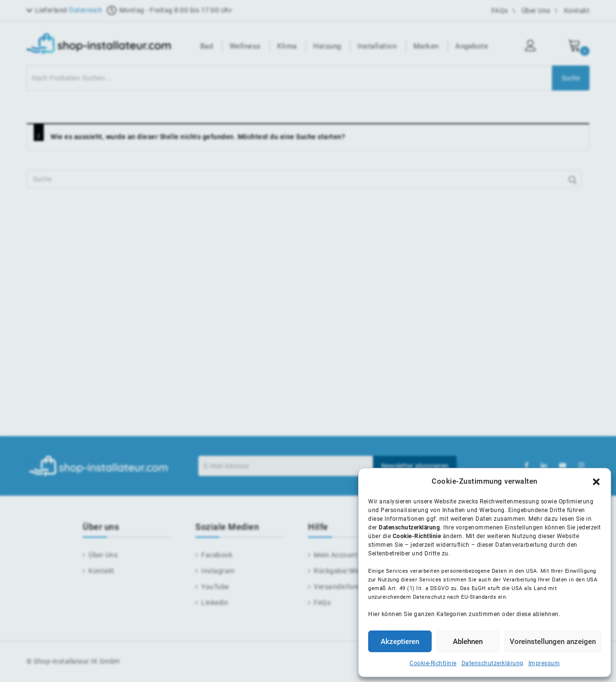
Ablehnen (468, 642)
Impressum (544, 663)
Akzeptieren (400, 642)
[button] (596, 482)
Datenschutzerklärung (493, 663)
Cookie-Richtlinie (433, 663)
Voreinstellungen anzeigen (553, 642)
